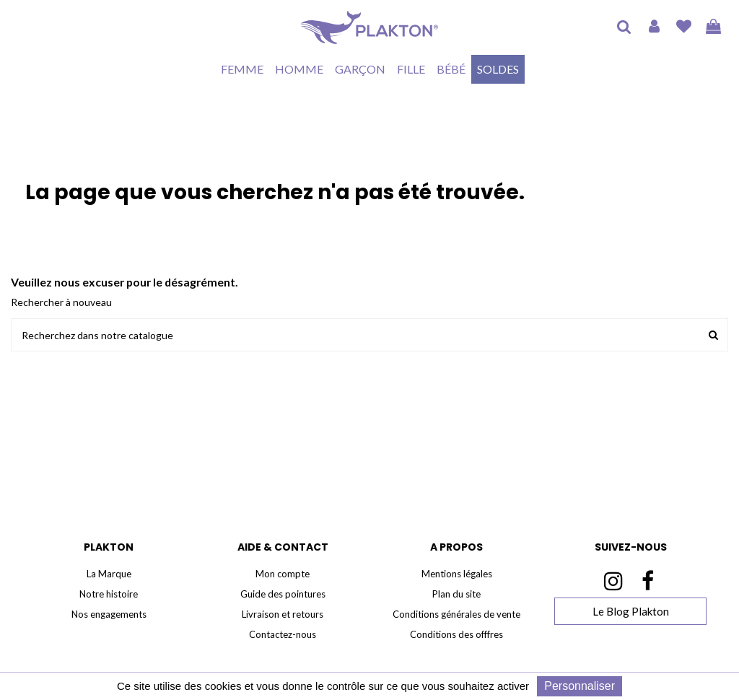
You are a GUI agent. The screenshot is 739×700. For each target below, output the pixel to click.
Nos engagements (109, 614)
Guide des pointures (283, 594)
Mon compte (283, 574)
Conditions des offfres (456, 634)
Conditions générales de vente (456, 614)
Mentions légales (457, 574)
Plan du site (456, 594)
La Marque (109, 574)
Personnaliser (580, 686)
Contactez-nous (283, 634)
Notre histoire (109, 594)
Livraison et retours (283, 614)
